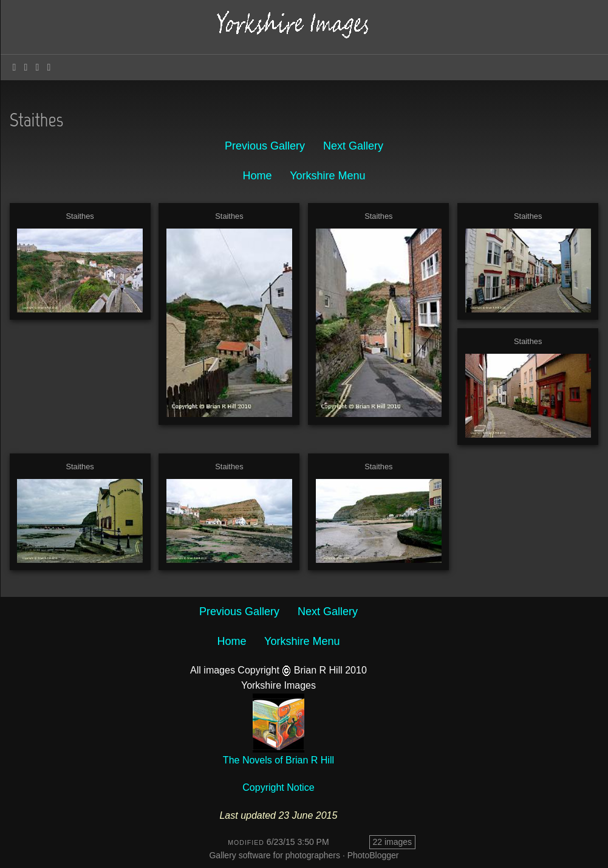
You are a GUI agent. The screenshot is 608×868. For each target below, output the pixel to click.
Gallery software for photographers (275, 855)
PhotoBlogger (373, 855)
